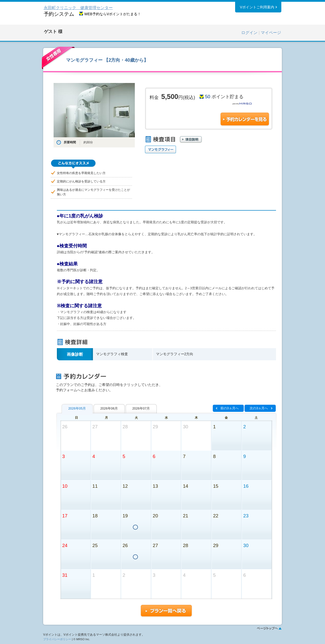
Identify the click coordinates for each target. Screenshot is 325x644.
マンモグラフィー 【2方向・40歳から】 (107, 60)
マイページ (271, 33)
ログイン (249, 33)
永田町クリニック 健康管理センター (78, 8)
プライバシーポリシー (57, 639)
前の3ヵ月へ (230, 408)
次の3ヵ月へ (259, 408)
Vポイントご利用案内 (257, 7)
